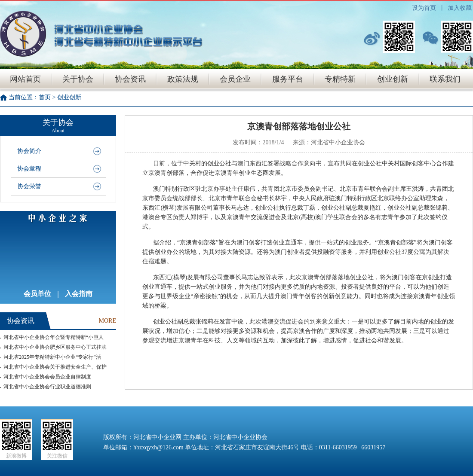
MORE (107, 321)
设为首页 (424, 8)
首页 (45, 97)
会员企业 (235, 79)
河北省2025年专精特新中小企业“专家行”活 (52, 357)
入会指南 (79, 294)
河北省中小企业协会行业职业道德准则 (47, 387)
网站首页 (25, 79)
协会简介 (29, 151)
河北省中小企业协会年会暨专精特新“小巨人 (54, 337)
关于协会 (78, 79)
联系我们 (445, 79)
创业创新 (393, 79)
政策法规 (183, 79)
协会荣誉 (29, 186)
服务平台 (288, 79)
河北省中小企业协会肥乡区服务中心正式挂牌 (55, 347)
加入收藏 (460, 8)
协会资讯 (130, 79)
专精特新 (340, 79)
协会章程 (29, 169)
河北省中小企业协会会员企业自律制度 (47, 377)
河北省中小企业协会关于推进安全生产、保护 (55, 367)
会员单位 (37, 294)
